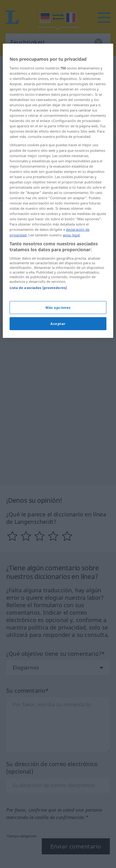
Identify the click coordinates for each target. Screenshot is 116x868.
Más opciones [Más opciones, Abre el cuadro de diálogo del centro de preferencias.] (58, 387)
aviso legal (71, 314)
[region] (58, 270)
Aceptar (58, 403)
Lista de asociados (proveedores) (38, 367)
